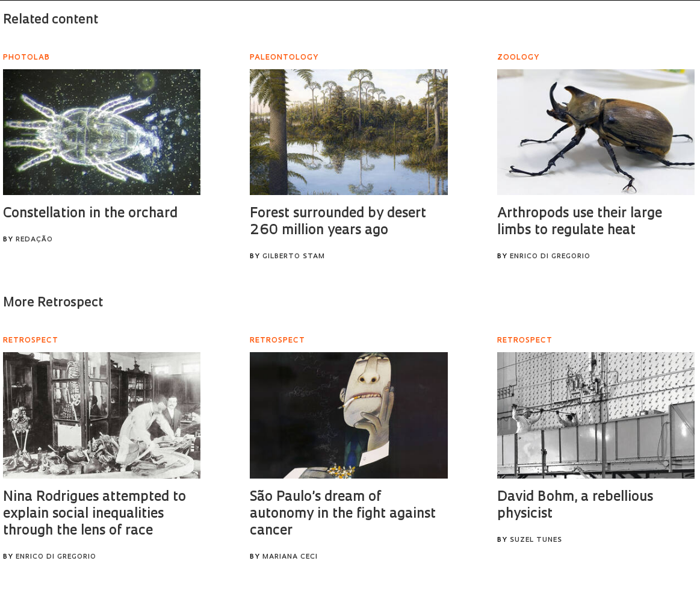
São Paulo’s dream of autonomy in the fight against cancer (343, 514)
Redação (34, 240)
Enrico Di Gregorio (550, 257)
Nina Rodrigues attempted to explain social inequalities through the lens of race (94, 514)
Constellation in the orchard (90, 214)
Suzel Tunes (536, 540)
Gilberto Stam (294, 257)
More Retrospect (53, 303)
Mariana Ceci (290, 557)
